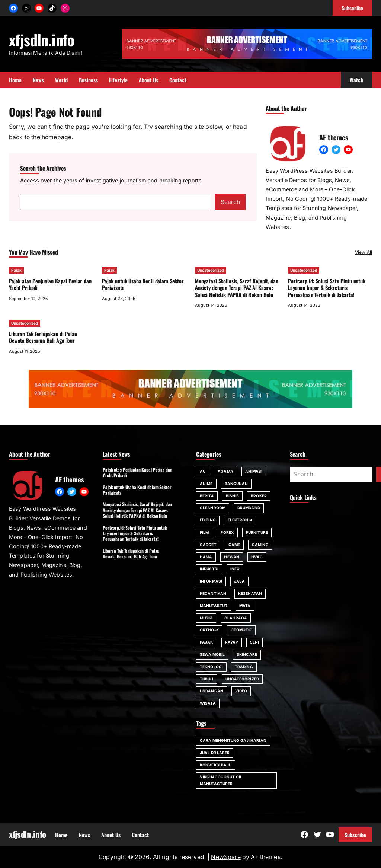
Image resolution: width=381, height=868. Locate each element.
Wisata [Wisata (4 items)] (208, 703)
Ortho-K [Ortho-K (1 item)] (209, 630)
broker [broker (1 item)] (259, 496)
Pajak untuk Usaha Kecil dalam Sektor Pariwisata (143, 284)
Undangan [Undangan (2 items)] (212, 691)
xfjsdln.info (42, 39)
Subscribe (355, 835)
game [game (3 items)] (234, 545)
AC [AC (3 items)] (203, 471)
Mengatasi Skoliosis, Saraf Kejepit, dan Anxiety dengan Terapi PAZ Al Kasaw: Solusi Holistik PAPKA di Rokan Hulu (236, 288)
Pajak (16, 270)
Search (230, 202)
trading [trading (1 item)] (244, 667)
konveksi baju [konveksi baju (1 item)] (216, 765)
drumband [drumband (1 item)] (249, 508)
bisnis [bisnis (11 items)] (233, 496)
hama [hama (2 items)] (206, 557)
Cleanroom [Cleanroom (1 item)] (213, 508)
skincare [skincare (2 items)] (247, 654)
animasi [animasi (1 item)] (254, 471)
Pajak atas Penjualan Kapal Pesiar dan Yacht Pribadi (50, 284)
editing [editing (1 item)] (208, 520)
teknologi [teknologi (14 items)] (211, 667)
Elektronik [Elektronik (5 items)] (240, 520)
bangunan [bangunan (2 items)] (236, 484)
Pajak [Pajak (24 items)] (206, 642)
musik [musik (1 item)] (206, 618)
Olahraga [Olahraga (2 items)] (236, 618)
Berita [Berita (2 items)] (207, 496)
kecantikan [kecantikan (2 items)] (213, 593)
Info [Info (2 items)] (235, 569)
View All (364, 252)
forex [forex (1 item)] (227, 532)
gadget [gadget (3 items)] (208, 545)
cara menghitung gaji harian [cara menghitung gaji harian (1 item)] (233, 740)
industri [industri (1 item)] (209, 569)
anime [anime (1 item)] (206, 484)
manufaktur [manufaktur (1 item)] (214, 606)
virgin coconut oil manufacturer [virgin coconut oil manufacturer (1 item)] (221, 780)
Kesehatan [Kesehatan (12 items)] (250, 593)
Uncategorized (211, 270)
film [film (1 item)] (204, 532)
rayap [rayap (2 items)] (232, 642)
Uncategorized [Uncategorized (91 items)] (242, 679)
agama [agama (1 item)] (225, 471)
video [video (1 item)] (241, 691)
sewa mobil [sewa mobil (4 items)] (212, 654)
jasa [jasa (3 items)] (239, 581)
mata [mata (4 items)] (245, 606)
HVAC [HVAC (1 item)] (257, 557)
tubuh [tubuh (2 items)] (207, 679)
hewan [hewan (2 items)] (232, 557)
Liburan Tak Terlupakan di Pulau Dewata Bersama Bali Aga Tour (43, 337)
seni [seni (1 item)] (254, 642)
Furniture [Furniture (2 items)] (257, 532)
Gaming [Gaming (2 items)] (260, 545)
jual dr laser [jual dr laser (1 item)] (215, 753)
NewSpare (226, 857)
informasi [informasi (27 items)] (211, 581)
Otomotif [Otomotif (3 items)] (241, 630)
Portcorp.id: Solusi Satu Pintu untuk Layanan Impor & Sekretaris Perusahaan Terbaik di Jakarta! (327, 288)
